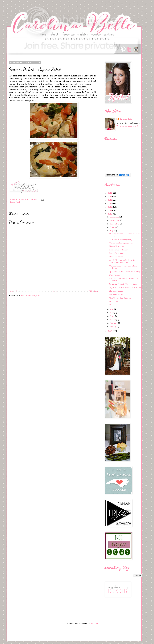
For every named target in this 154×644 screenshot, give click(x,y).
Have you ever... (116, 291)
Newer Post (15, 291)
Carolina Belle (126, 119)
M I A (112, 305)
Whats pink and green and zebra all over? (125, 235)
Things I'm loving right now (121, 243)
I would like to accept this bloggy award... (124, 279)
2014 (110, 200)
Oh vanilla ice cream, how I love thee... (123, 267)
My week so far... (117, 294)
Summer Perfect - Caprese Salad (123, 284)
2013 (110, 203)
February (114, 323)
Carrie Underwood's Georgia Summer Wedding (122, 261)
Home (54, 291)
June (112, 309)
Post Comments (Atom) (31, 296)
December (115, 217)
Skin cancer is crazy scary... (121, 239)
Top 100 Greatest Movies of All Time (126, 287)
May (112, 313)
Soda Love (114, 301)
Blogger (95, 623)
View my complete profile (128, 126)
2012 (110, 207)
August (113, 227)
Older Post (93, 291)
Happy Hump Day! (117, 246)
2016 (110, 193)
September (115, 224)
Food (18, 202)
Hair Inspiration (116, 257)
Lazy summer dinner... (119, 250)
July (112, 231)
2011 (110, 210)
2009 (110, 331)
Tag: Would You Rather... (120, 298)
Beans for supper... (117, 253)
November (115, 220)
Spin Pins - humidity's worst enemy (125, 271)
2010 (110, 214)
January (113, 327)
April (112, 316)
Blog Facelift (115, 275)
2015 (110, 196)
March (113, 320)
